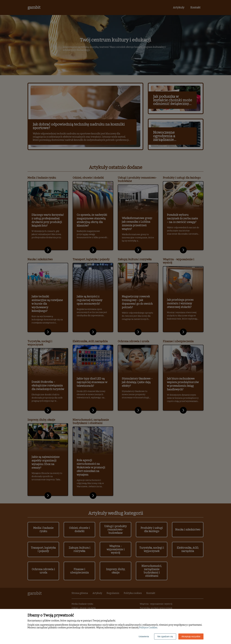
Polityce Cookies (148, 628)
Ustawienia (144, 636)
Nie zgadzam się (165, 636)
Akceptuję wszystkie (191, 636)
